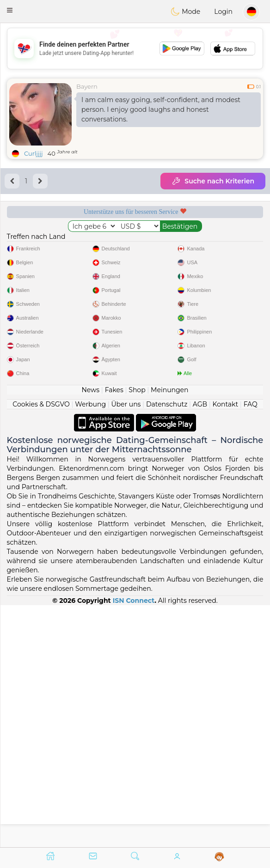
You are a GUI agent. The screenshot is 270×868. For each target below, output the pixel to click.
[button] (10, 10)
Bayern (87, 86)
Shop (137, 631)
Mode (185, 12)
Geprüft (67, 292)
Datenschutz (167, 646)
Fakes (114, 631)
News (90, 631)
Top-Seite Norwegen (204, 292)
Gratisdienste (67, 242)
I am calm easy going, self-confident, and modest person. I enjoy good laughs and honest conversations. (161, 109)
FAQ (251, 646)
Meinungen (169, 631)
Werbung (90, 646)
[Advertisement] (135, 49)
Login (223, 12)
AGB (200, 646)
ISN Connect (134, 842)
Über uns (126, 646)
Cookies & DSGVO (41, 646)
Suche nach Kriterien (213, 181)
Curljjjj (34, 153)
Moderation (204, 242)
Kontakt (226, 646)
